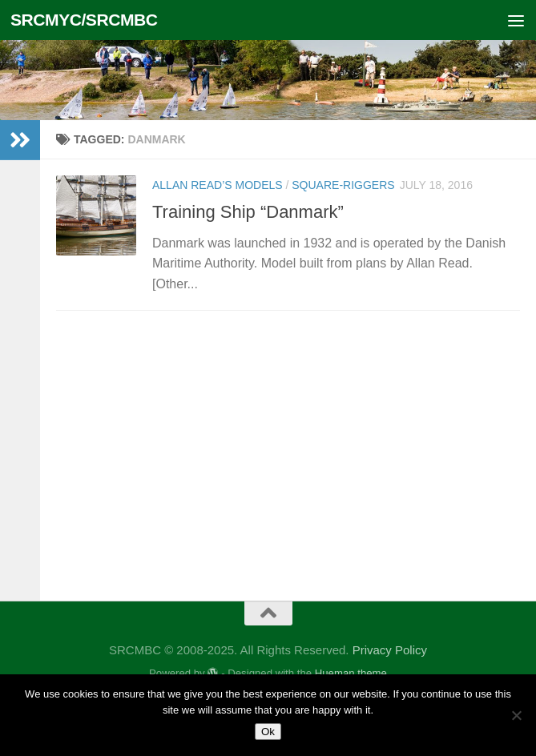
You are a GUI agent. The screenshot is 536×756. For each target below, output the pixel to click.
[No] (516, 715)
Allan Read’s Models (218, 185)
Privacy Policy (390, 650)
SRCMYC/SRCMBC (84, 20)
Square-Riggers (343, 185)
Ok (268, 732)
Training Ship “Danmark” (248, 212)
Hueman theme (351, 673)
